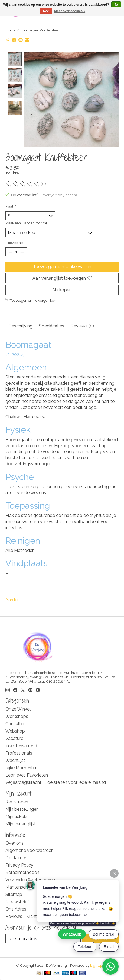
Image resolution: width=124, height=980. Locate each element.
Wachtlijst (15, 761)
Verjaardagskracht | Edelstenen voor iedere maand (56, 783)
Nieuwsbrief (17, 902)
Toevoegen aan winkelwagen (62, 267)
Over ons (14, 843)
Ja (116, 5)
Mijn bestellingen (22, 809)
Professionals (19, 753)
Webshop (15, 731)
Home (10, 30)
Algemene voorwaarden (30, 851)
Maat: (11, 206)
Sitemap (14, 895)
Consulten (16, 724)
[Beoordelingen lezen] (23, 184)
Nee (46, 11)
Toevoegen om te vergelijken (30, 301)
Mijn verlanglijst (21, 824)
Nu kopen (62, 290)
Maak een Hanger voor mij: (27, 223)
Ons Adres (16, 909)
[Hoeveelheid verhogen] (22, 252)
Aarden (13, 600)
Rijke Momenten (22, 768)
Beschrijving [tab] (21, 326)
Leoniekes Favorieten (27, 775)
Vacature (14, 739)
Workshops (17, 717)
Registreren (17, 802)
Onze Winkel (18, 709)
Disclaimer (16, 858)
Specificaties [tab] (52, 326)
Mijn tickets (17, 817)
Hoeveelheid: (16, 243)
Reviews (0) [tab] (82, 326)
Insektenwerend (21, 746)
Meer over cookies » (70, 11)
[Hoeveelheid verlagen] (11, 252)
